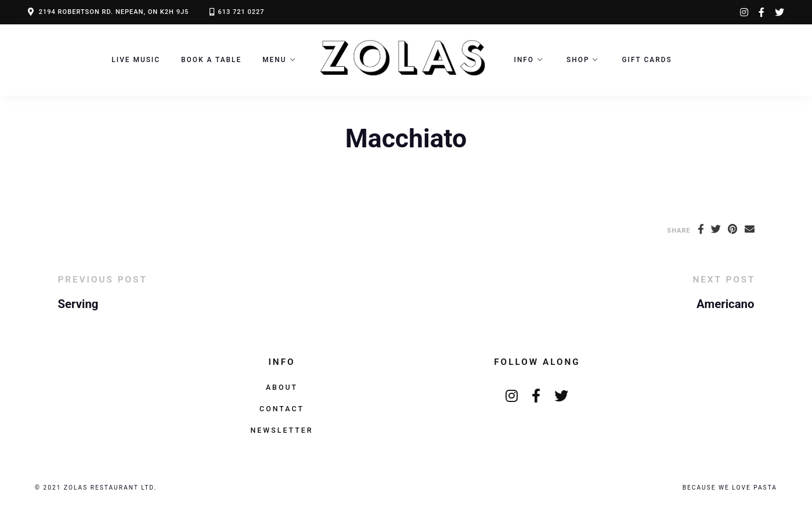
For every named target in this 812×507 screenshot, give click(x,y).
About (282, 387)
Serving (78, 304)
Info (524, 60)
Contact (282, 409)
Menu (274, 60)
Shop (578, 60)
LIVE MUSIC (136, 60)
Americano (725, 304)
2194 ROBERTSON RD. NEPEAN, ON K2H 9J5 (114, 12)
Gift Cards (647, 60)
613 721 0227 (241, 12)
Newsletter (282, 430)
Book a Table (211, 60)
